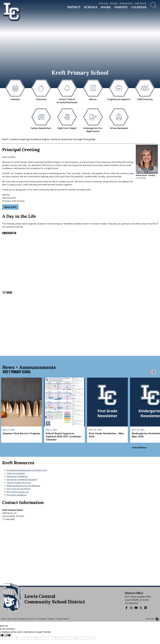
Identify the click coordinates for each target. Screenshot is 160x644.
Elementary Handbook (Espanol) (22, 479)
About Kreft (10, 207)
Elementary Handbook (17, 476)
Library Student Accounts (19, 483)
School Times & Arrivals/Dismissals (67, 92)
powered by (152, 619)
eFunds (114, 3)
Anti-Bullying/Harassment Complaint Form (27, 470)
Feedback (51, 619)
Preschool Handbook (16, 495)
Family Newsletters (41, 119)
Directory (103, 3)
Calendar (139, 7)
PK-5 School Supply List (18, 492)
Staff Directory (145, 90)
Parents (121, 7)
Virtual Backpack (119, 119)
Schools (91, 7)
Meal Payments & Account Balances (23, 486)
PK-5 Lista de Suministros (19, 489)
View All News (140, 448)
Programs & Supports (119, 90)
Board (106, 7)
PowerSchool (126, 3)
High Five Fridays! (67, 119)
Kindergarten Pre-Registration (93, 121)
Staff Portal (140, 3)
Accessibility (41, 619)
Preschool (41, 90)
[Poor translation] (8, 635)
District (74, 7)
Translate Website (63, 619)
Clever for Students (16, 473)
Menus (93, 90)
